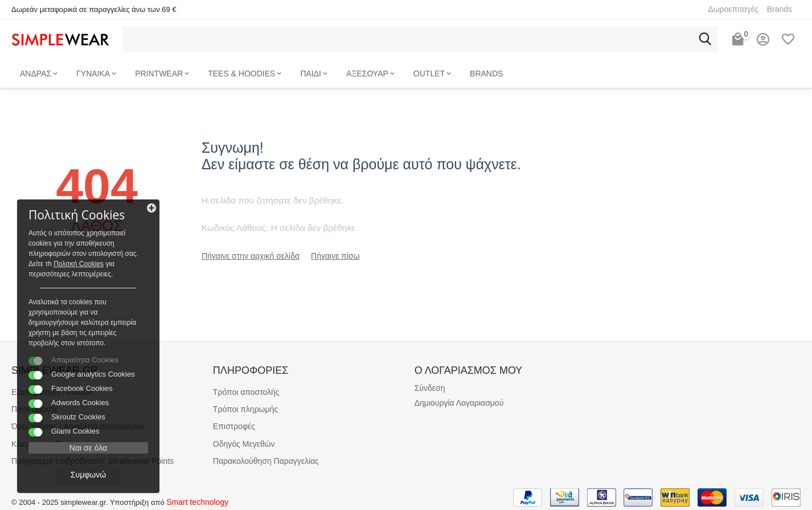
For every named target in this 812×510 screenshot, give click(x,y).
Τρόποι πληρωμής (245, 409)
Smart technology (197, 502)
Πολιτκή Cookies (79, 264)
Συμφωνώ (88, 475)
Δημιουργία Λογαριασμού (459, 403)
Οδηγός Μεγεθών (244, 444)
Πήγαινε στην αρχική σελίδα (251, 256)
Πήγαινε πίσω (335, 256)
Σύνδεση (430, 388)
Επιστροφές (234, 426)
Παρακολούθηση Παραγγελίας (266, 461)
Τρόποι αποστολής (246, 392)
